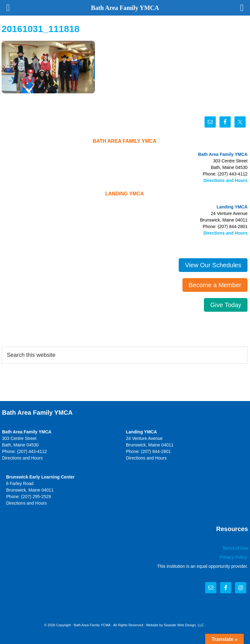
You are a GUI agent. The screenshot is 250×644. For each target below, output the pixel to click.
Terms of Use (235, 548)
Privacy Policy (234, 557)
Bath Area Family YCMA (92, 625)
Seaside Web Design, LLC (184, 625)
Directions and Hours (225, 180)
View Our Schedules (213, 265)
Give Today (226, 305)
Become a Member (215, 285)
